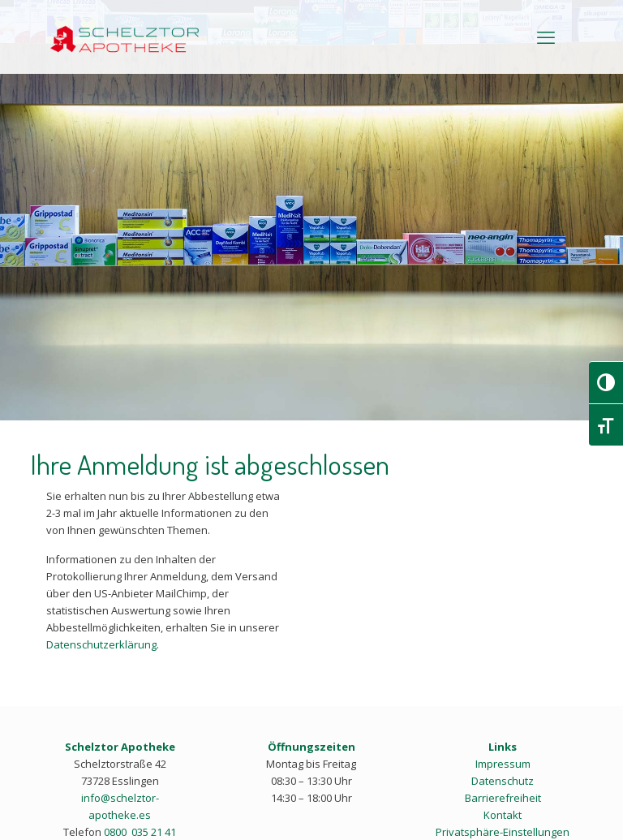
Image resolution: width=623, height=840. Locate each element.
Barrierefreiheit (503, 798)
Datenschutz (503, 781)
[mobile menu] (546, 37)
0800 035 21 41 (140, 832)
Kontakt (503, 815)
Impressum (503, 764)
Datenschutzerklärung (101, 644)
